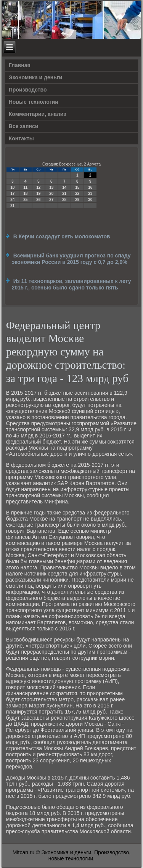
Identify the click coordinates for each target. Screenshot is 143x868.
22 (77, 194)
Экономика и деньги (35, 77)
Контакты (21, 138)
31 (12, 206)
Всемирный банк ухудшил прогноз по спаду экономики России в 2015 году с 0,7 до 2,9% (71, 259)
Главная (20, 65)
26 (38, 200)
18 (25, 194)
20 (51, 194)
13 (51, 187)
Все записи (24, 126)
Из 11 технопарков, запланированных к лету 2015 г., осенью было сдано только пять (71, 285)
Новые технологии (34, 102)
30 (90, 200)
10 (12, 187)
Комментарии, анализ (38, 114)
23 (90, 194)
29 (77, 200)
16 (90, 187)
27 (51, 200)
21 (64, 194)
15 (77, 187)
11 (25, 187)
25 (25, 200)
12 (38, 187)
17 (12, 194)
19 (38, 194)
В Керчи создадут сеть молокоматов (62, 236)
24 (12, 200)
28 (64, 200)
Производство (28, 90)
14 (64, 187)
